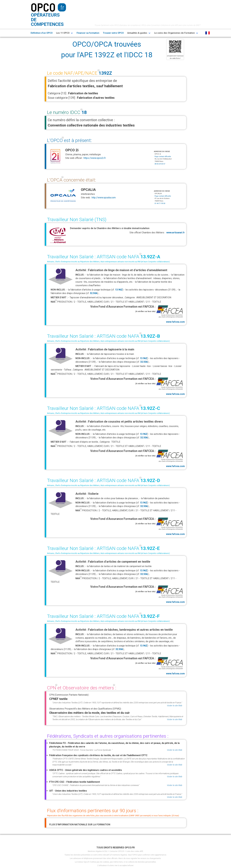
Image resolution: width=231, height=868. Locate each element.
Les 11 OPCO (63, 33)
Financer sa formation (88, 33)
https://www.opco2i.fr (95, 158)
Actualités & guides (137, 33)
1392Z (105, 73)
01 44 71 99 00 (160, 203)
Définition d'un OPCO (42, 33)
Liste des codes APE (135, 851)
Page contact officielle (163, 157)
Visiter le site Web (174, 705)
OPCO (43, 7)
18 (84, 112)
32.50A (94, 293)
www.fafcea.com (170, 314)
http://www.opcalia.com (104, 198)
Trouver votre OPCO (113, 33)
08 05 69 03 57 (160, 164)
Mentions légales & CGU (98, 851)
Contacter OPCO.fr (117, 851)
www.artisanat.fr (176, 233)
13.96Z (119, 290)
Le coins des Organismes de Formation (175, 33)
